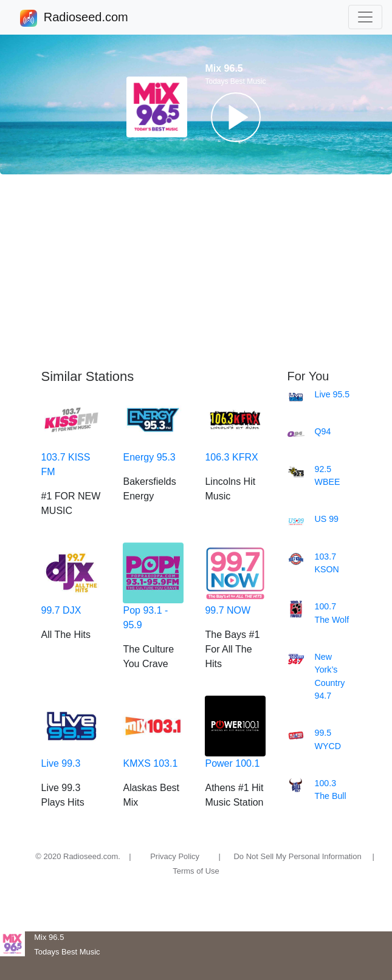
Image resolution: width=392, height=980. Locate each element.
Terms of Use (196, 871)
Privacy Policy (175, 856)
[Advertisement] (196, 272)
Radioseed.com (86, 18)
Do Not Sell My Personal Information (297, 856)
